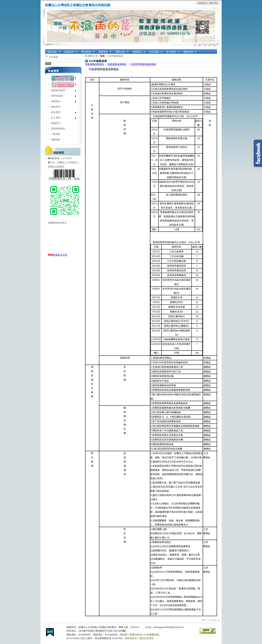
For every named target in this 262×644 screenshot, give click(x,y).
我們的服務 (62, 97)
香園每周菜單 (62, 91)
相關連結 (56, 140)
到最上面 (215, 620)
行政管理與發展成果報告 (143, 64)
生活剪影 (155, 52)
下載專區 (56, 134)
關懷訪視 (121, 52)
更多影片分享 (57, 255)
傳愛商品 (138, 52)
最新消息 (53, 52)
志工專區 (62, 118)
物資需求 (56, 107)
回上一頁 (206, 620)
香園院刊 (56, 123)
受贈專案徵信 (58, 129)
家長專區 (62, 113)
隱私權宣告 (131, 638)
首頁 (102, 56)
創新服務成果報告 (117, 64)
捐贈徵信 (104, 52)
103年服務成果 (115, 56)
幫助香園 (87, 52)
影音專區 (172, 52)
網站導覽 (213, 3)
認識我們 (70, 52)
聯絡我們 (202, 3)
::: (46, 51)
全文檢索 (53, 57)
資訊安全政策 (146, 638)
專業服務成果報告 (95, 64)
